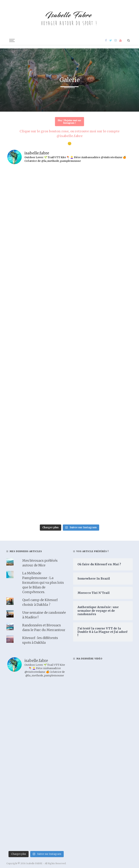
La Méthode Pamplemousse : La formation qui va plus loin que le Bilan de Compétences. (43, 583)
